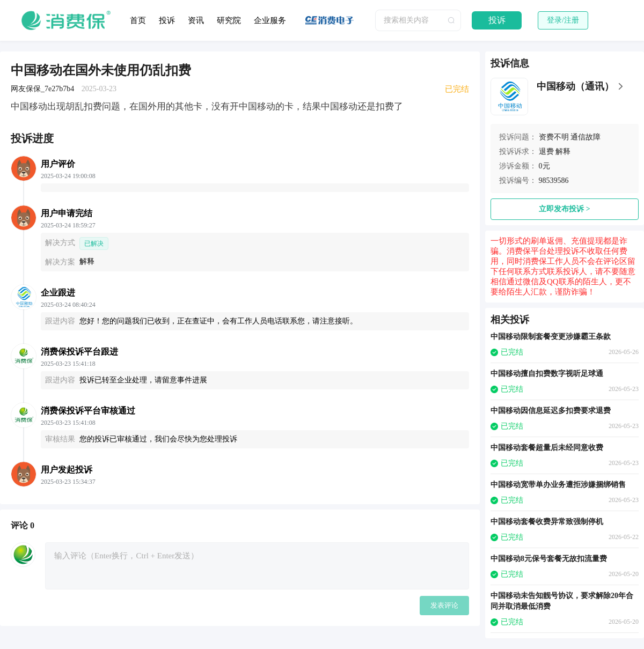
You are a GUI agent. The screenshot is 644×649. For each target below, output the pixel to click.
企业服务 (270, 20)
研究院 (229, 20)
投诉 (167, 20)
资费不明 (554, 137)
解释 (563, 152)
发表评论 (444, 605)
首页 (138, 20)
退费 (546, 152)
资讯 (196, 20)
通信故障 (586, 137)
